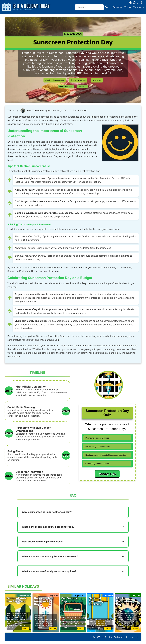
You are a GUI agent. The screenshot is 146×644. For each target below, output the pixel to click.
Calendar (117, 7)
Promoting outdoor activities (97, 438)
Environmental (78, 80)
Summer (97, 80)
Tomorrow (139, 7)
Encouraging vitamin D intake (98, 446)
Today (128, 7)
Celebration (82, 86)
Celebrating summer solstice (97, 464)
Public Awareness (66, 86)
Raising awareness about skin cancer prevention (106, 455)
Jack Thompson (35, 110)
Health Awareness (55, 80)
